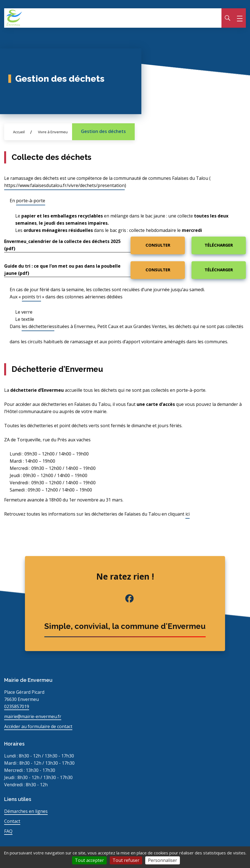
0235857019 (17, 706)
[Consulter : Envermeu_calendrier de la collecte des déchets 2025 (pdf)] (158, 245)
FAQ (8, 831)
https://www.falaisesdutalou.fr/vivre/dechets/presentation (64, 185)
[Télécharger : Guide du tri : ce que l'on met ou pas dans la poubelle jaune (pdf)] (219, 270)
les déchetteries (38, 326)
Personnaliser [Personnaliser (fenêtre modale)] (163, 860)
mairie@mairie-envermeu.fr (33, 716)
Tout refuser (126, 860)
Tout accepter (89, 860)
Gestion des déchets (103, 131)
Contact (12, 821)
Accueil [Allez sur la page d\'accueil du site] (19, 132)
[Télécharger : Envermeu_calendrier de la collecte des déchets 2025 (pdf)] (219, 245)
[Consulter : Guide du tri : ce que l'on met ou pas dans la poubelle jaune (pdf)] (158, 270)
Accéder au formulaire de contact (38, 726)
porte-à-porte (31, 201)
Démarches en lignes (26, 811)
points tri (31, 297)
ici (187, 514)
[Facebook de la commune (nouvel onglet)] (125, 598)
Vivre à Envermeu (53, 132)
